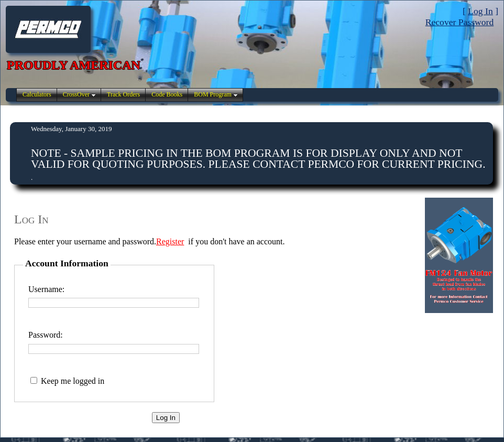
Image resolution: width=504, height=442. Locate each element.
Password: (46, 335)
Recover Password (459, 22)
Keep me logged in (73, 381)
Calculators (37, 94)
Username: (46, 289)
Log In (480, 11)
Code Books (167, 94)
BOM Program (213, 94)
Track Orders (123, 94)
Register (170, 241)
